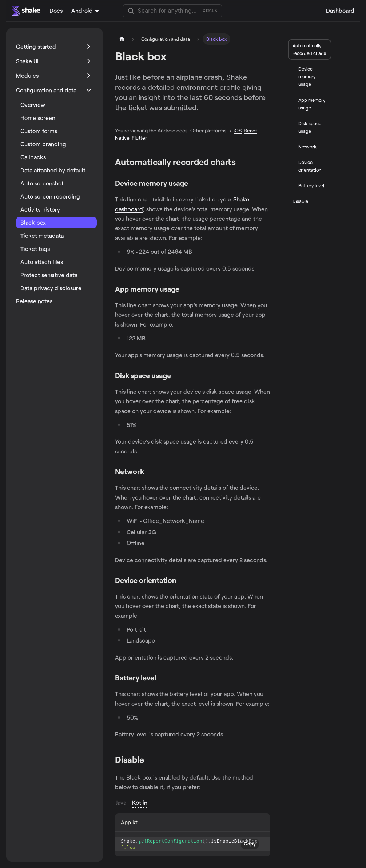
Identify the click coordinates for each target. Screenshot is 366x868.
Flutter (139, 138)
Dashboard (340, 10)
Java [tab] (121, 802)
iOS (238, 130)
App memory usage (312, 104)
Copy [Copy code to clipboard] (250, 844)
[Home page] (122, 39)
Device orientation (310, 166)
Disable (300, 201)
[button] (54, 47)
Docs (56, 10)
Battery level (311, 185)
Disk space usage (310, 127)
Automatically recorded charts (309, 49)
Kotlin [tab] (140, 802)
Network (307, 147)
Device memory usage (307, 76)
